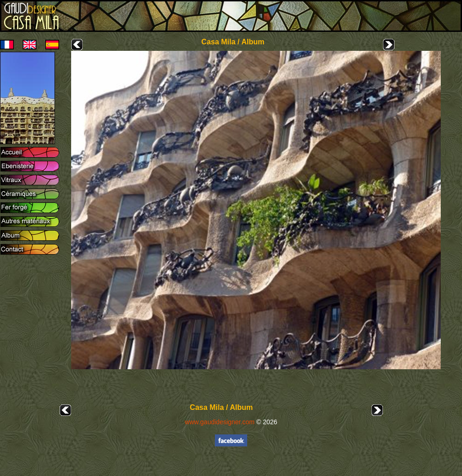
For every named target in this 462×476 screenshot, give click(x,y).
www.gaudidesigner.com (220, 422)
